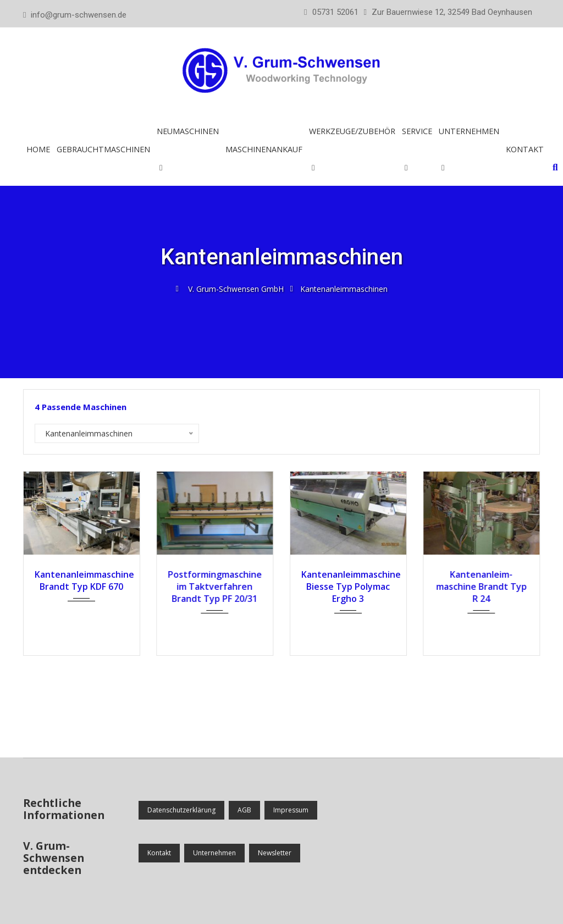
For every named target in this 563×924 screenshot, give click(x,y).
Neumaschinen (188, 131)
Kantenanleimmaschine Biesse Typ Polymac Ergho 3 (348, 587)
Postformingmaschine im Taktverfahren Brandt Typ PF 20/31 (215, 587)
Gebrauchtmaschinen (103, 149)
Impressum (291, 810)
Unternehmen (469, 131)
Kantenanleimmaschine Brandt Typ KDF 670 (82, 580)
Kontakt (525, 149)
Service (417, 131)
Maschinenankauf (264, 149)
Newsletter (275, 853)
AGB (244, 810)
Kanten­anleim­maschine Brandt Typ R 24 (481, 587)
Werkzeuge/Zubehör (352, 131)
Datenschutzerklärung (181, 810)
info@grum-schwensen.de (79, 15)
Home (38, 149)
